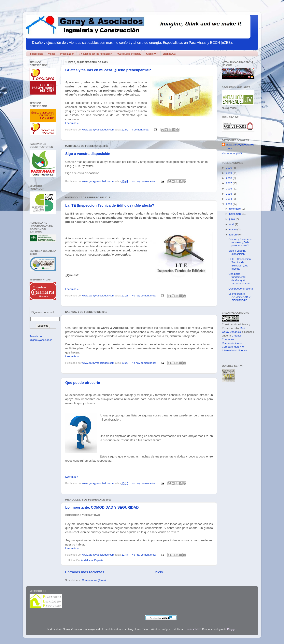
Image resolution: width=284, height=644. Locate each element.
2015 (229, 194)
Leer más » (72, 123)
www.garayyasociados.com (240, 146)
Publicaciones (36, 54)
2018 (229, 178)
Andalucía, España (92, 560)
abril (232, 224)
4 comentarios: (141, 130)
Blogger (232, 629)
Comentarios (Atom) (94, 580)
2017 (229, 183)
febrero (234, 235)
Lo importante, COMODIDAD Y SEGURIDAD (102, 507)
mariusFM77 (193, 629)
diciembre (235, 209)
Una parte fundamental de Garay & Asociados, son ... (241, 279)
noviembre (236, 214)
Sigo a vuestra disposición (88, 154)
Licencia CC (169, 54)
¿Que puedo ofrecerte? (129, 54)
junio (232, 219)
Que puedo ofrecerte (83, 383)
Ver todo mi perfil (232, 153)
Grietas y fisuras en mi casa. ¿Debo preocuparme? (108, 70)
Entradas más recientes (85, 572)
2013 (229, 204)
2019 (229, 173)
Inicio (159, 572)
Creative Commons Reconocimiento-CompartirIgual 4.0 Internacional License (234, 343)
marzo (233, 229)
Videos (52, 54)
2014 (229, 199)
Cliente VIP (152, 54)
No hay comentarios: (144, 181)
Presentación (67, 54)
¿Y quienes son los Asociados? (96, 54)
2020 (229, 168)
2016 (229, 189)
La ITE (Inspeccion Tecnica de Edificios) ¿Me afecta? (110, 205)
